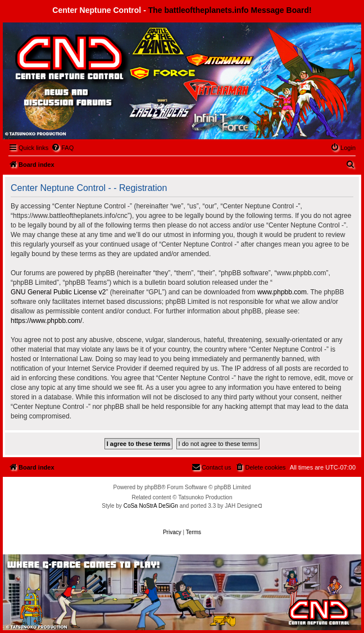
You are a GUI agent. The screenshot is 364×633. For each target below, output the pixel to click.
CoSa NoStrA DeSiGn (151, 506)
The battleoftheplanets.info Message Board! (230, 10)
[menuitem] (62, 148)
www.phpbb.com (282, 292)
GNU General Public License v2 (58, 292)
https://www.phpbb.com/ (46, 321)
